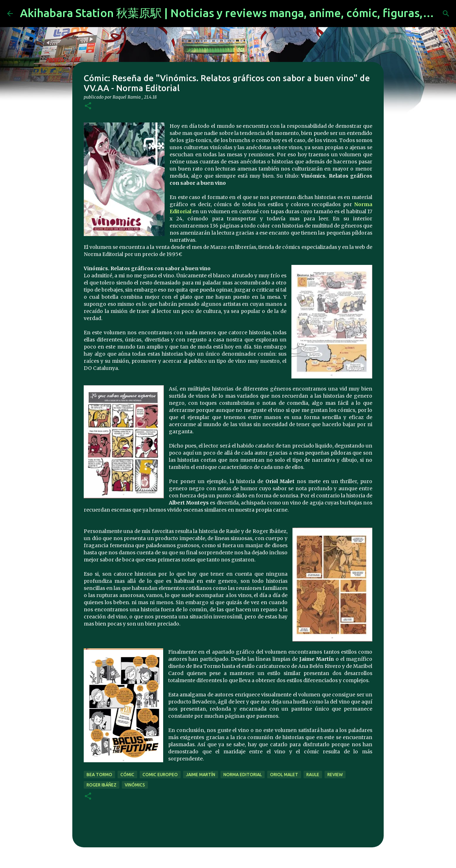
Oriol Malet (284, 775)
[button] (88, 106)
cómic (127, 775)
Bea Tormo (99, 775)
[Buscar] (446, 14)
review (335, 775)
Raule (313, 775)
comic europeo (160, 775)
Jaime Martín (201, 775)
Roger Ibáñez (102, 785)
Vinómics (135, 785)
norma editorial (243, 775)
